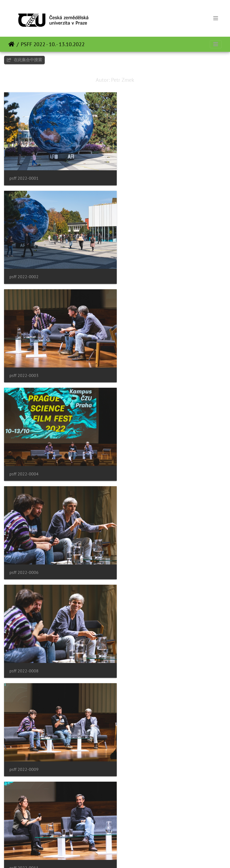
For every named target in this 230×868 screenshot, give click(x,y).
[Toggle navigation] (216, 18)
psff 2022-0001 (24, 174)
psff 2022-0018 (139, 741)
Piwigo (124, 857)
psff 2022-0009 (24, 458)
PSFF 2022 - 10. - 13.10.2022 (53, 44)
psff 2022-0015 (24, 647)
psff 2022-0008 (139, 363)
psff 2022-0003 (24, 269)
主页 (11, 44)
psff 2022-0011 (139, 458)
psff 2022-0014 (139, 552)
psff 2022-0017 (24, 741)
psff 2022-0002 (139, 174)
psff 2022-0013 (24, 552)
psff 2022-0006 (24, 363)
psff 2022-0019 (24, 836)
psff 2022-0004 (139, 269)
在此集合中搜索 (24, 60)
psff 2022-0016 (139, 647)
